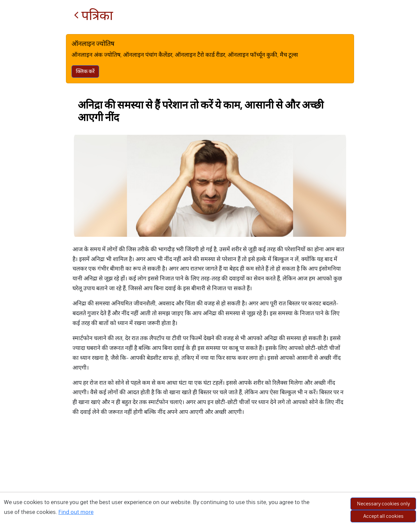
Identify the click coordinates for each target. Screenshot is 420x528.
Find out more (76, 512)
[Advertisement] (210, 479)
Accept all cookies (383, 516)
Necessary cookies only (383, 504)
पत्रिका (93, 16)
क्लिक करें (85, 71)
